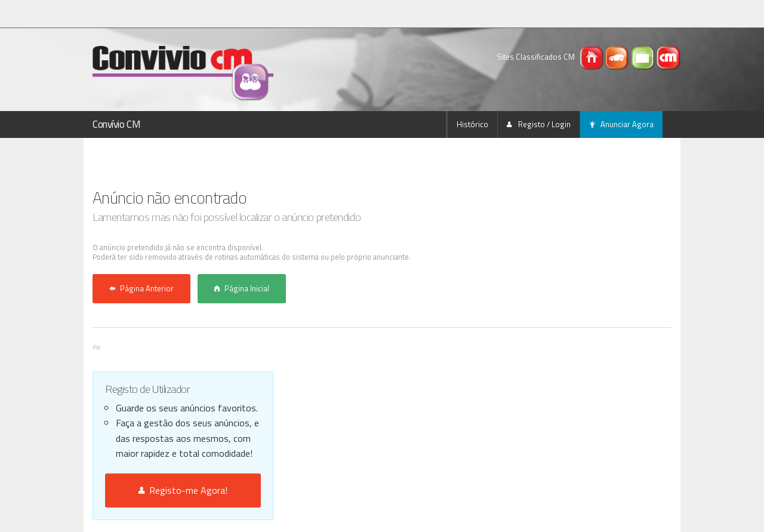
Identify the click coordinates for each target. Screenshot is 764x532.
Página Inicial (242, 288)
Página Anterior (141, 288)
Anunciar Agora (621, 124)
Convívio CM (116, 124)
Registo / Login (539, 124)
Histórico (472, 124)
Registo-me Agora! (183, 490)
